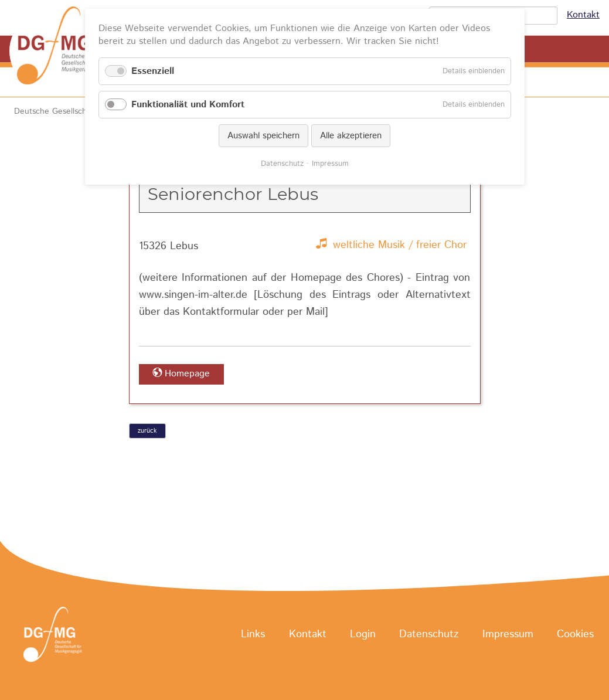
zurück (147, 431)
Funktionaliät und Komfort (188, 105)
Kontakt (583, 15)
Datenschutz (429, 635)
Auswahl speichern (263, 136)
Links (253, 635)
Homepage (187, 374)
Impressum (508, 635)
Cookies (575, 635)
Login (363, 635)
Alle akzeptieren (351, 136)
